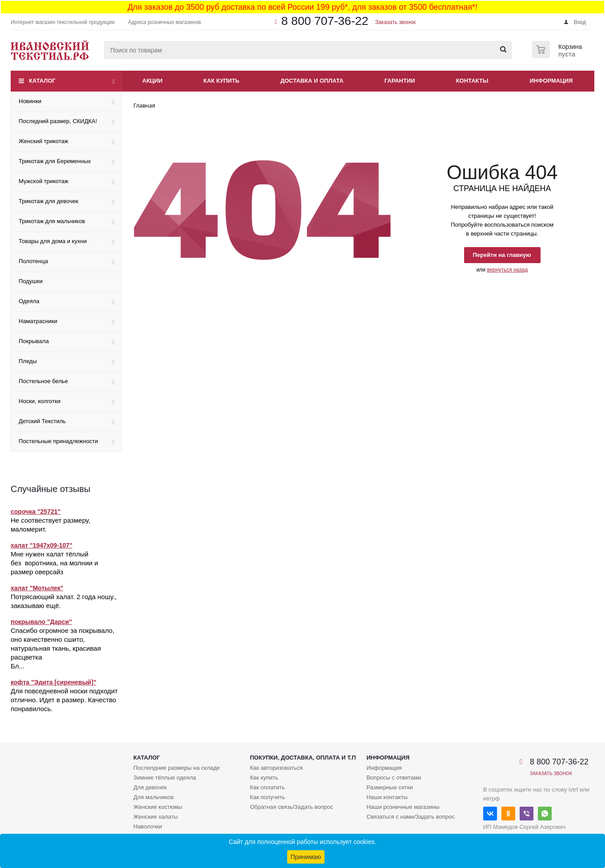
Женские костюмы (158, 807)
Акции (152, 81)
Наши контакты (387, 797)
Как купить (222, 81)
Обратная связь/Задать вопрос (291, 807)
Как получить (267, 797)
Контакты (472, 81)
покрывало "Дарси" (41, 622)
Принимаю (306, 857)
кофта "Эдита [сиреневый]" (54, 682)
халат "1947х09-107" (42, 545)
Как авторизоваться (276, 768)
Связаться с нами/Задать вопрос (410, 817)
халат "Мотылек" (37, 588)
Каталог (42, 81)
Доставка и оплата (312, 81)
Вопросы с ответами (394, 778)
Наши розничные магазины (403, 807)
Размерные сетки (389, 787)
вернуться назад (507, 270)
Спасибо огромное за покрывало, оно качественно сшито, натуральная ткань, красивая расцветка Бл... (62, 648)
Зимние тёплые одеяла (165, 778)
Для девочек (150, 787)
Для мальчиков (154, 797)
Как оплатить (267, 787)
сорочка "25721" (36, 512)
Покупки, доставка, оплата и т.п (303, 758)
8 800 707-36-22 (325, 21)
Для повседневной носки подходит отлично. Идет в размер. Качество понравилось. (64, 700)
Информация (551, 81)
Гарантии (400, 81)
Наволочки (148, 826)
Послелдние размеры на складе (177, 768)
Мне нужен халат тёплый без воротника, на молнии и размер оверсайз (54, 563)
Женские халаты (156, 817)
